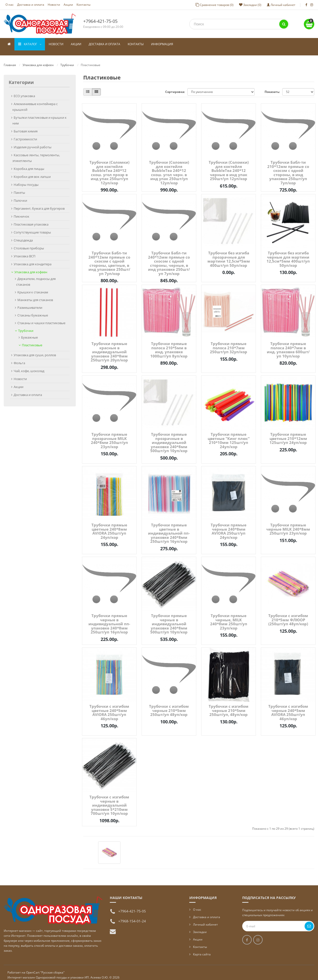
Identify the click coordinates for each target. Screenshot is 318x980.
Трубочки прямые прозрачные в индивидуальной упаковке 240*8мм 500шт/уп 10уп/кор (169, 437)
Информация (162, 44)
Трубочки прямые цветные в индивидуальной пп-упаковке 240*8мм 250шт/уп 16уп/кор (169, 528)
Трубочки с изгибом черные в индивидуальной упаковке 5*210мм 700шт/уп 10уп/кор (109, 800)
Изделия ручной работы (33, 142)
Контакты (83, 5)
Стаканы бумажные (33, 310)
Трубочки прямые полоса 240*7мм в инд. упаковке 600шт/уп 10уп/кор (288, 345)
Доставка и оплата (31, 5)
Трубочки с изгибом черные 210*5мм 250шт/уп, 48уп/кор (229, 705)
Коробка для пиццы (29, 164)
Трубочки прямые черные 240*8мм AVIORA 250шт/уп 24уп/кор (229, 526)
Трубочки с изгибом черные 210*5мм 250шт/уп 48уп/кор (169, 705)
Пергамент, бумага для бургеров (39, 203)
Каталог (30, 44)
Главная (10, 60)
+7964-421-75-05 (100, 21)
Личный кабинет (205, 920)
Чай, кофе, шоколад (29, 366)
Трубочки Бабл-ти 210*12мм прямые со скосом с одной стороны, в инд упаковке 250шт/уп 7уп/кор (288, 168)
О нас (10, 5)
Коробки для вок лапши (32, 172)
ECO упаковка (24, 91)
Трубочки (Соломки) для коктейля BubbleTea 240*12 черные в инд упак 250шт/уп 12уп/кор (229, 165)
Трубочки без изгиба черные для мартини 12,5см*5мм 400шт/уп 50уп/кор (288, 254)
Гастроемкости (25, 134)
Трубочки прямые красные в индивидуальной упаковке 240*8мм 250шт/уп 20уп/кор (109, 347)
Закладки (200, 927)
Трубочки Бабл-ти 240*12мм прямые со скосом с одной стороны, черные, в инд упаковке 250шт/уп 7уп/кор (169, 258)
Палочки (20, 196)
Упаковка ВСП (24, 251)
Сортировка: (175, 87)
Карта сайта (202, 949)
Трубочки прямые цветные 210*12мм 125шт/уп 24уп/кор (288, 433)
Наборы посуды (26, 180)
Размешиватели (30, 303)
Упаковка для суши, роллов (35, 350)
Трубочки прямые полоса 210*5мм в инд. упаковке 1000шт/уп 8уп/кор (169, 345)
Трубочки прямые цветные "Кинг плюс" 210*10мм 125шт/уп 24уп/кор (229, 435)
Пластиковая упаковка (31, 219)
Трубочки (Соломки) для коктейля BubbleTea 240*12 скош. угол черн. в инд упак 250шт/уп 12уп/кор (169, 168)
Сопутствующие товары (32, 227)
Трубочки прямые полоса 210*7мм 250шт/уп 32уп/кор (229, 343)
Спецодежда (23, 235)
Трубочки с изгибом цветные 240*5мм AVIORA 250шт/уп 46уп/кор (109, 707)
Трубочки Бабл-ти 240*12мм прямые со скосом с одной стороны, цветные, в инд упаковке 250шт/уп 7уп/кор (109, 258)
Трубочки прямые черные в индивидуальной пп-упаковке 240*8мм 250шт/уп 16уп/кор (109, 619)
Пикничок (21, 211)
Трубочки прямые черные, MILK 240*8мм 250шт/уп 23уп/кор (229, 617)
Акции (68, 5)
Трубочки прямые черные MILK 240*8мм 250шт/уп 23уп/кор (288, 524)
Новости (54, 5)
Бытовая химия (26, 126)
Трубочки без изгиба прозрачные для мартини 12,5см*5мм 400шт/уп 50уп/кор (229, 254)
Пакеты (19, 188)
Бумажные (29, 332)
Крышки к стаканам (33, 287)
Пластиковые (32, 340)
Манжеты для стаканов (35, 295)
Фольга (19, 358)
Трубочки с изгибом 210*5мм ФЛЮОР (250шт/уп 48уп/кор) (288, 615)
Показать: (272, 87)
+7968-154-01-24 (132, 916)
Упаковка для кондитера (33, 259)
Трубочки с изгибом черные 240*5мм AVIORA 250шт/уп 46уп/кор (288, 707)
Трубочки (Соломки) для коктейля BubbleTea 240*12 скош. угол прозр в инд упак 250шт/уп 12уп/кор (109, 168)
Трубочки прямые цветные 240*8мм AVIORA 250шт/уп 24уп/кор (109, 526)
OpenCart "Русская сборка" (45, 967)
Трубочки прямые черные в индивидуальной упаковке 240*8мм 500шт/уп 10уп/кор (169, 619)
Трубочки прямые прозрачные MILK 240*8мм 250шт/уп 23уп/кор (109, 435)
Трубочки (67, 60)
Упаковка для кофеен (38, 60)
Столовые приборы (29, 243)
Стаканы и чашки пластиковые (41, 318)
